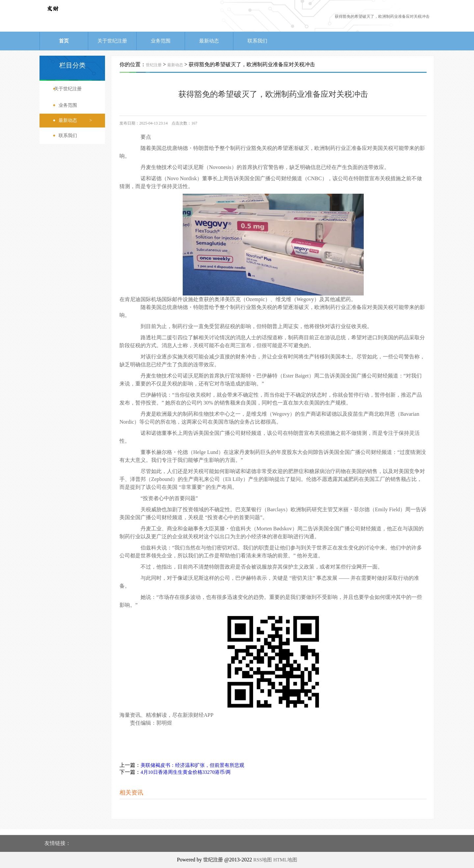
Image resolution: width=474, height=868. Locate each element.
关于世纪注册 (112, 41)
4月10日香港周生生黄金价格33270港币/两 (186, 772)
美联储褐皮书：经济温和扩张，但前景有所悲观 (192, 765)
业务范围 (161, 41)
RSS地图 (263, 860)
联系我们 (257, 41)
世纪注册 (154, 65)
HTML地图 (285, 860)
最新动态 (209, 41)
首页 (64, 41)
